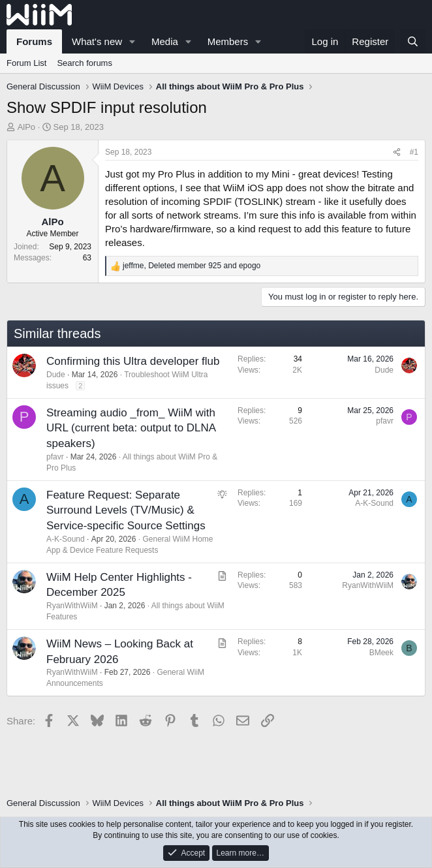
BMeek (381, 653)
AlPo (26, 127)
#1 (414, 152)
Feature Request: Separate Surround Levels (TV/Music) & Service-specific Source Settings (126, 511)
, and (192, 266)
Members (228, 41)
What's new (97, 41)
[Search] (413, 41)
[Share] (397, 152)
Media (165, 41)
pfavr (55, 457)
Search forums (85, 63)
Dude (56, 375)
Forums (34, 41)
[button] (132, 41)
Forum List (26, 63)
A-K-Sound (66, 539)
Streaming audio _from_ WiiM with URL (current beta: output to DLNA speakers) (131, 428)
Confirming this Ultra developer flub (133, 361)
